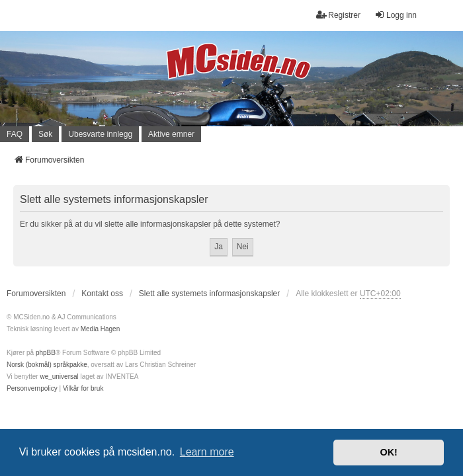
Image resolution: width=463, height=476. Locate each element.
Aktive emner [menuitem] (171, 134)
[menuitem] (32, 389)
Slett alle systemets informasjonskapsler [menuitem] (209, 294)
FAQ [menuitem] (15, 134)
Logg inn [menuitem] (396, 15)
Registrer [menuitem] (338, 15)
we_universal (59, 377)
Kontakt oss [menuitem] (102, 294)
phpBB (46, 353)
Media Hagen (100, 329)
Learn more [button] (207, 452)
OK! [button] (388, 452)
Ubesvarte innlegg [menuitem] (100, 134)
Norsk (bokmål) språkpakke (47, 365)
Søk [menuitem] (45, 134)
